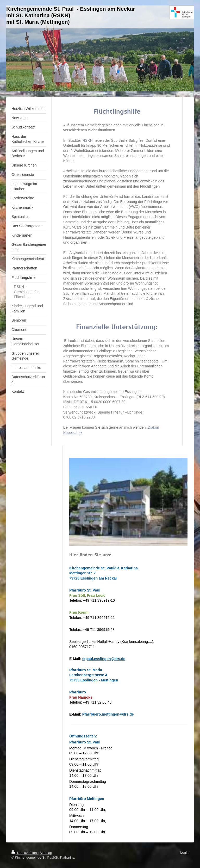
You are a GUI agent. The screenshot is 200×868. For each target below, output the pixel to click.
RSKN (88, 140)
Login (184, 852)
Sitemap (46, 853)
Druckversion (25, 853)
